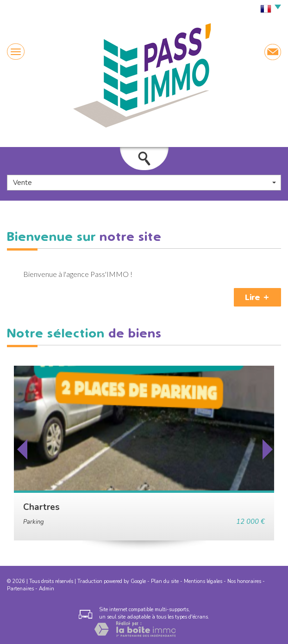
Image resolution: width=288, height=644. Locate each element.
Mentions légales (203, 581)
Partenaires (20, 589)
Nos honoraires (244, 581)
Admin (47, 589)
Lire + (257, 297)
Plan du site (165, 581)
